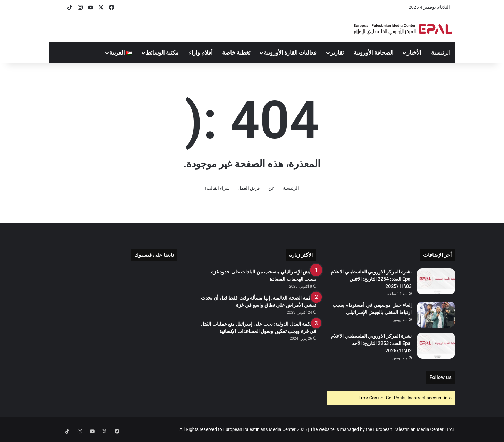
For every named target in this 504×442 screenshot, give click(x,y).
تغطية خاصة (236, 53)
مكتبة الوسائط (162, 53)
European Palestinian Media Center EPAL (414, 429)
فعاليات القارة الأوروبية (290, 53)
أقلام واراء (201, 53)
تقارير (337, 53)
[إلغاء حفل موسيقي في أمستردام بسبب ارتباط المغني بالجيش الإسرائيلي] (436, 315)
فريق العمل (249, 188)
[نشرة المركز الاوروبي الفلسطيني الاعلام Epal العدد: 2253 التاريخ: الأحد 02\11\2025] (436, 346)
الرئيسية (441, 53)
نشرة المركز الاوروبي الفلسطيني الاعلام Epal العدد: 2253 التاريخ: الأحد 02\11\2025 (371, 343)
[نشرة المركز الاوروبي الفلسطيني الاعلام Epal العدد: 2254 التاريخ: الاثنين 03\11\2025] (436, 281)
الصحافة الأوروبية (373, 53)
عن (271, 188)
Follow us (440, 377)
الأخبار (414, 53)
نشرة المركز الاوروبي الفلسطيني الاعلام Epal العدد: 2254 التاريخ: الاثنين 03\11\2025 (371, 279)
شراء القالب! (217, 188)
